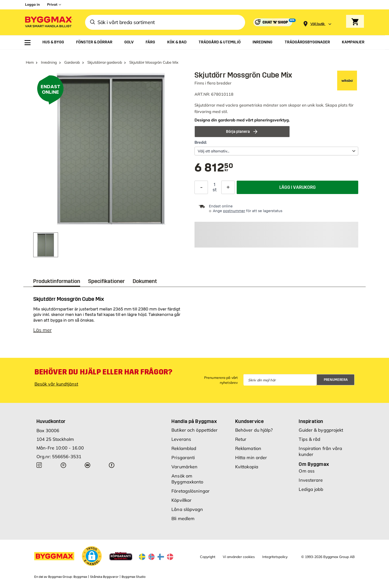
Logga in (32, 4)
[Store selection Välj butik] (318, 24)
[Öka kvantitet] (228, 187)
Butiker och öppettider (194, 430)
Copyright (208, 557)
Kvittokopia (247, 467)
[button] (92, 556)
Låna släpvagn (187, 509)
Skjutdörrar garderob (105, 62)
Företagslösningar (191, 491)
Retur (241, 439)
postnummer (234, 211)
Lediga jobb (311, 489)
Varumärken (184, 467)
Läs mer (42, 330)
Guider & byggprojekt (321, 430)
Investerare (311, 480)
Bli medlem (183, 518)
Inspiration (311, 421)
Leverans (181, 439)
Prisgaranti (183, 458)
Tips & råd (309, 439)
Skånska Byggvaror (104, 577)
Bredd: (201, 142)
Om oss (307, 471)
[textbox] (214, 168)
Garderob (72, 62)
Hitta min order (251, 458)
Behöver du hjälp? (254, 430)
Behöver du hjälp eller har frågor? (103, 372)
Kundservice (249, 421)
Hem (30, 62)
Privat (52, 4)
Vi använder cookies (239, 557)
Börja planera (242, 132)
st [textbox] (215, 190)
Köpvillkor (181, 500)
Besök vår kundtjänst (56, 384)
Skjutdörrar (205, 105)
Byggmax (80, 577)
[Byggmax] (48, 22)
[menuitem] (28, 43)
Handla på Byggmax (194, 421)
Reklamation (248, 448)
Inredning (49, 62)
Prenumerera (336, 380)
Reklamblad (184, 448)
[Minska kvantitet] (201, 187)
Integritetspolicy (275, 557)
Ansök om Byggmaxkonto (187, 479)
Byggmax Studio (134, 577)
